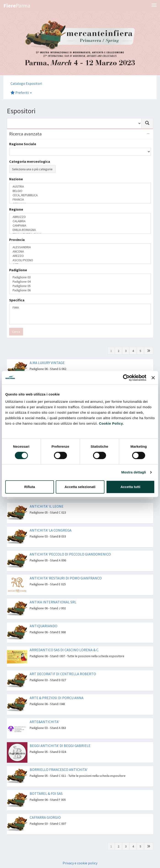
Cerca (16, 332)
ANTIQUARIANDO (44, 626)
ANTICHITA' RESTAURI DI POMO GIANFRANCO (66, 578)
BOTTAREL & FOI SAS (46, 793)
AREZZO (80, 256)
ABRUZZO (80, 217)
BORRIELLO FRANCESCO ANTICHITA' (59, 770)
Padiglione (18, 270)
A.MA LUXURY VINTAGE (47, 363)
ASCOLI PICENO (80, 260)
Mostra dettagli (133, 472)
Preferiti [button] (21, 93)
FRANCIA (80, 200)
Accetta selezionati (80, 487)
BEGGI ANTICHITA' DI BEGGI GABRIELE (60, 746)
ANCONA (80, 252)
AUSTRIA (80, 187)
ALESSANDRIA (80, 247)
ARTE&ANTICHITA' (44, 722)
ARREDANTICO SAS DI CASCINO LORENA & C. (64, 650)
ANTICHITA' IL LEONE (47, 506)
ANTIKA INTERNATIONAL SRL (53, 602)
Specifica (17, 300)
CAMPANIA (80, 226)
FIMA (80, 308)
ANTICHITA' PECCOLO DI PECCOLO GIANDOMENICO (70, 554)
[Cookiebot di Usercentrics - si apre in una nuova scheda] (126, 378)
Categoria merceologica (30, 161)
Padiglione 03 (80, 277)
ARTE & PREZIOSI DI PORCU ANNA (57, 698)
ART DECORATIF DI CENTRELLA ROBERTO (63, 674)
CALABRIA (80, 221)
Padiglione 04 (80, 282)
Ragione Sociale (23, 144)
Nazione (16, 179)
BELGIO (80, 191)
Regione (16, 209)
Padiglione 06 (80, 290)
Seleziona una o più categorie (32, 169)
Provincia (17, 240)
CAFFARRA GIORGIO (45, 817)
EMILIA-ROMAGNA (80, 230)
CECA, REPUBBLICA (80, 195)
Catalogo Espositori (26, 83)
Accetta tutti (130, 487)
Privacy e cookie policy (80, 863)
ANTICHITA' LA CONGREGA (51, 530)
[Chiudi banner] (153, 378)
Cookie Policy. (111, 423)
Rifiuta (30, 487)
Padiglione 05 (80, 286)
